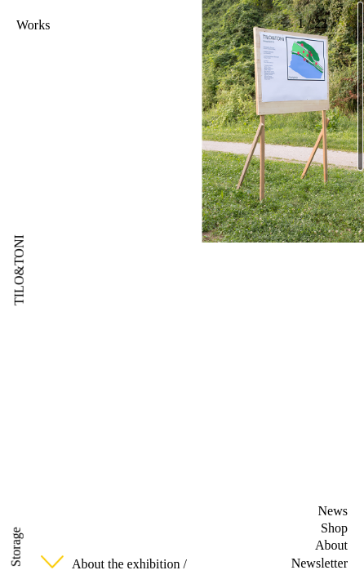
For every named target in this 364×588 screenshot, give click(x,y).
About (331, 545)
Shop (334, 528)
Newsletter (320, 563)
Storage (16, 547)
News (333, 511)
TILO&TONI (19, 270)
